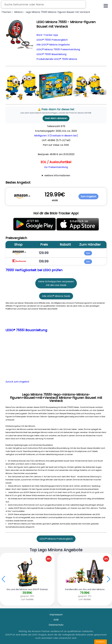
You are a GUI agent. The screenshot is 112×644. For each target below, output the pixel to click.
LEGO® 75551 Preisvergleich (52, 40)
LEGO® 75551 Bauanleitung (51, 54)
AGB (56, 620)
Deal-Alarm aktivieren (56, 118)
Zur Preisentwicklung (56, 167)
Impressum (56, 615)
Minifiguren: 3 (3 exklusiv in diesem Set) (56, 136)
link (88, 253)
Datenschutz (56, 625)
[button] (109, 579)
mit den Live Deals (56, 285)
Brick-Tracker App (47, 35)
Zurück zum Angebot (17, 382)
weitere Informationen (57, 175)
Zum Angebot (88, 196)
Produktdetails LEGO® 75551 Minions (57, 59)
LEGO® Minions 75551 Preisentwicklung (58, 49)
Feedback (101, 642)
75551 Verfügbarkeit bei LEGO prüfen (34, 270)
